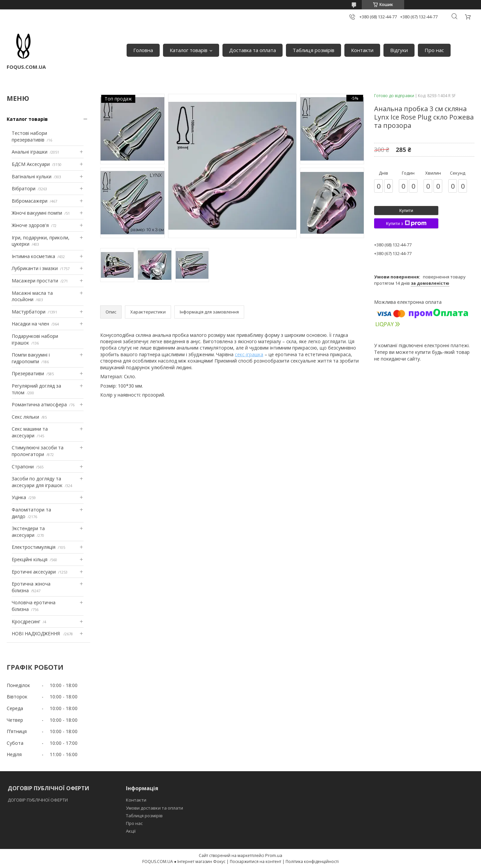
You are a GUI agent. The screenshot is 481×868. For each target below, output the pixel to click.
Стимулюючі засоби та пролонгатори (38, 451)
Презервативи (28, 373)
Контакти (362, 50)
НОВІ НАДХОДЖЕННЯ (36, 633)
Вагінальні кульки (32, 176)
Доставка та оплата (253, 50)
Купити (406, 210)
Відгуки (399, 50)
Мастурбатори (29, 312)
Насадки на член (30, 324)
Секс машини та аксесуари (30, 432)
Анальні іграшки (30, 152)
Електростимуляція (34, 547)
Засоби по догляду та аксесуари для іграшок (37, 482)
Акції (131, 831)
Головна (143, 50)
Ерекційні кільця (30, 559)
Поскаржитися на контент (256, 861)
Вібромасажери (30, 201)
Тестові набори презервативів (29, 136)
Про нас (434, 50)
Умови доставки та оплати (154, 808)
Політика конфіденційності (312, 861)
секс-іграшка (249, 354)
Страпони (23, 467)
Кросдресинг (26, 621)
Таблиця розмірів (313, 50)
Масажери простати (35, 281)
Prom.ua (274, 855)
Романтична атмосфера (39, 404)
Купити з (406, 223)
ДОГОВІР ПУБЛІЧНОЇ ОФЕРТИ (38, 800)
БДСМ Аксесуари (31, 164)
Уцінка (19, 497)
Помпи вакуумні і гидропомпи (31, 358)
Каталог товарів (189, 50)
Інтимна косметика (33, 256)
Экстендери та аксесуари (28, 532)
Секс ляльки (25, 417)
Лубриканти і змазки (35, 268)
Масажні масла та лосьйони (32, 296)
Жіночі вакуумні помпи (37, 213)
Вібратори (24, 188)
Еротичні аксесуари (34, 572)
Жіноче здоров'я (30, 225)
